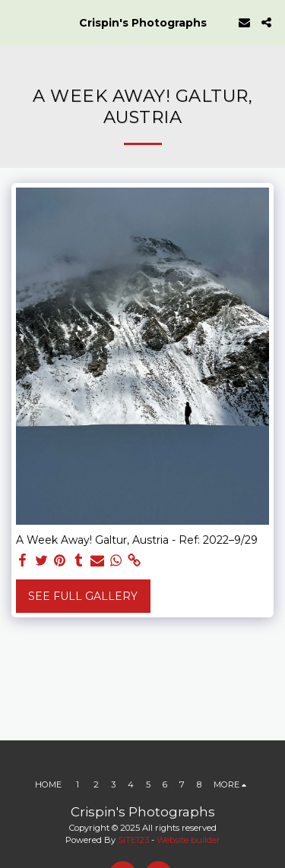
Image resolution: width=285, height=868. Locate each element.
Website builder (188, 840)
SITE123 (133, 840)
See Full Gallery (83, 596)
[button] (17, 22)
